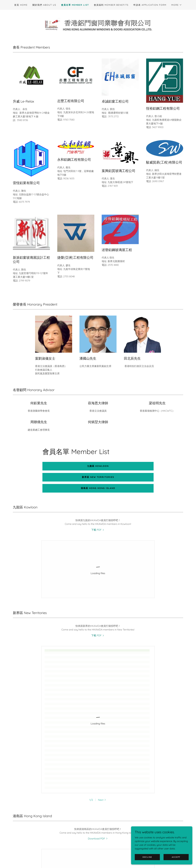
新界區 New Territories (98, 477)
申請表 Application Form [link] (150, 5)
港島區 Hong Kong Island (98, 488)
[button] (177, 5)
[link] (98, 24)
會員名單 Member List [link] (75, 5)
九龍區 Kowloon (98, 466)
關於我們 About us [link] (44, 5)
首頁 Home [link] (21, 5)
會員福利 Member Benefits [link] (111, 5)
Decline (147, 857)
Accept (176, 857)
